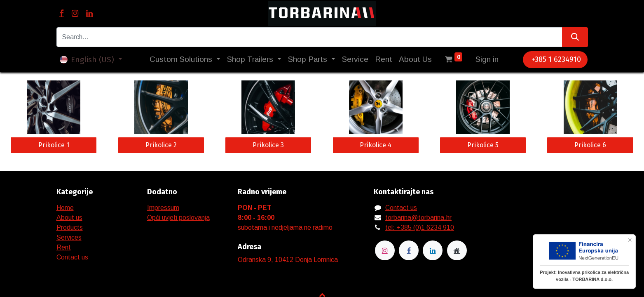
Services (69, 237)
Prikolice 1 (54, 145)
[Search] (575, 37)
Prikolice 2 (161, 145)
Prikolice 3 (268, 145)
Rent (64, 247)
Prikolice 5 (483, 145)
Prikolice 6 (590, 145)
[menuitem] (355, 60)
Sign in (487, 59)
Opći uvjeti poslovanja (178, 218)
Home (65, 208)
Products (70, 227)
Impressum (163, 208)
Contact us (72, 257)
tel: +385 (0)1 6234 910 (420, 227)
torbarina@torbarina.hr (418, 218)
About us (69, 218)
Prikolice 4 (376, 145)
